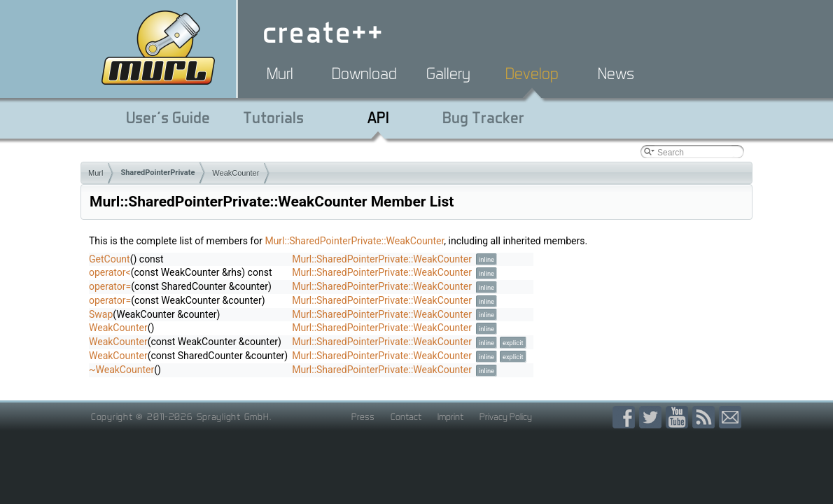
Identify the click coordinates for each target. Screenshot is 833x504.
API (378, 118)
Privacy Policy (506, 416)
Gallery (448, 73)
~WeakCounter (121, 370)
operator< (110, 272)
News (616, 73)
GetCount (110, 259)
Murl (280, 73)
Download (364, 73)
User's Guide (168, 118)
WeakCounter (236, 173)
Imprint (450, 416)
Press (363, 416)
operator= (110, 286)
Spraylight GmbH (233, 416)
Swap (101, 314)
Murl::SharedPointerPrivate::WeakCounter (354, 241)
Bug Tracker (483, 118)
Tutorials (273, 118)
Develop (532, 73)
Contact (406, 416)
